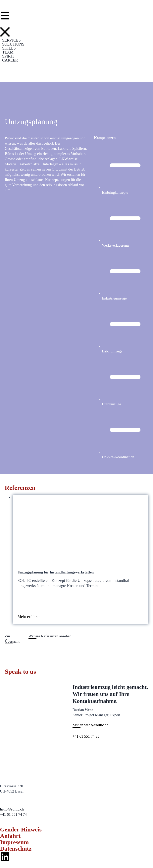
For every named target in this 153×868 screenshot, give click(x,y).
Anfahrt (11, 836)
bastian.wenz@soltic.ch (90, 725)
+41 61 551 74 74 (13, 814)
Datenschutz (17, 848)
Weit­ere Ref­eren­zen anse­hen (50, 636)
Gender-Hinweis (22, 829)
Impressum (15, 842)
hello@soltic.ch (12, 809)
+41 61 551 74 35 (86, 736)
